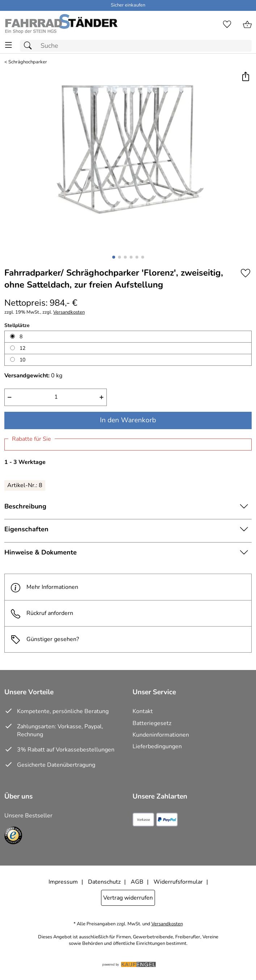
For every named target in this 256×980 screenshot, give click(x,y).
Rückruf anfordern (42, 613)
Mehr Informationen (44, 587)
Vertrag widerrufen (128, 898)
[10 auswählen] (12, 359)
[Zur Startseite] (61, 25)
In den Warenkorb (128, 420)
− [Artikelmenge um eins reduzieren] (10, 397)
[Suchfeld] (136, 46)
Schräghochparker (28, 62)
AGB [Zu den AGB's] (137, 882)
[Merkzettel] (227, 25)
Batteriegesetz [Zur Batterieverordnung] (152, 723)
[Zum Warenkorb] (247, 25)
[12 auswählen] (12, 348)
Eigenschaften (26, 529)
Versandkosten (69, 312)
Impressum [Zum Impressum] (63, 882)
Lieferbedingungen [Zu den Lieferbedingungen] (157, 746)
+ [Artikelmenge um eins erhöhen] (102, 397)
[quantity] (56, 397)
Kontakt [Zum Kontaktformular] (143, 711)
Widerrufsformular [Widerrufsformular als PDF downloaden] (178, 882)
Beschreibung (25, 506)
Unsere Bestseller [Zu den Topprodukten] (28, 816)
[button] (245, 77)
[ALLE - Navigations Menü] (9, 45)
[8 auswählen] (12, 336)
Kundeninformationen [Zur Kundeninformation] (161, 735)
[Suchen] (30, 46)
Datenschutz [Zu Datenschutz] (104, 882)
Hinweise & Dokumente (41, 552)
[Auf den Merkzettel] (245, 273)
